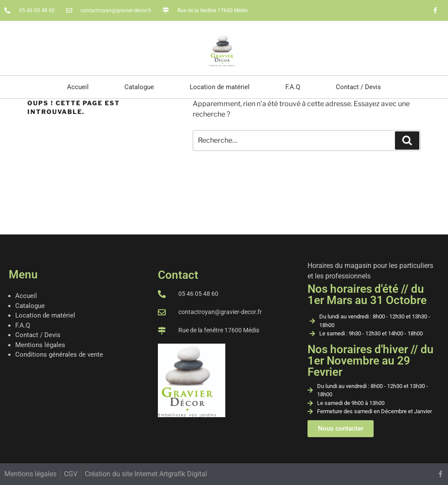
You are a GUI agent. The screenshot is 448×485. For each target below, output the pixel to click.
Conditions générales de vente (59, 355)
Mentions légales (40, 345)
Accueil (78, 87)
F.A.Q (293, 87)
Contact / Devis (358, 87)
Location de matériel (220, 87)
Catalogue (139, 87)
